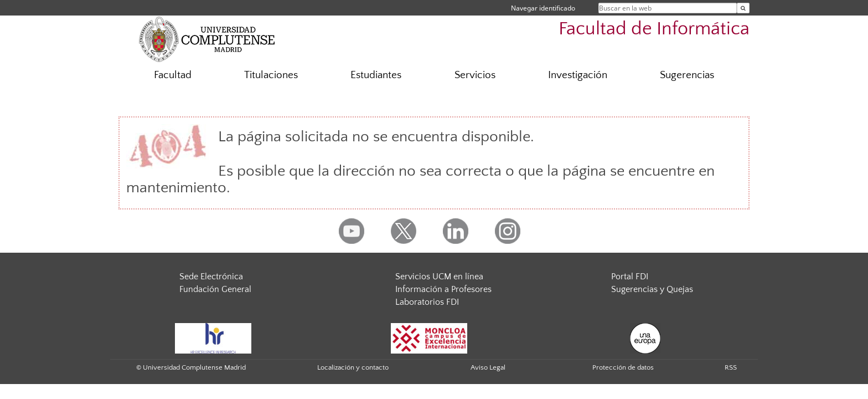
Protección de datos (623, 367)
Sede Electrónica (211, 277)
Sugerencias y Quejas (652, 289)
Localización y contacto (353, 367)
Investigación (578, 75)
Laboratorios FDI (427, 302)
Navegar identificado (543, 8)
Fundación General (215, 289)
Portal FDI (630, 277)
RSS (731, 367)
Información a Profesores (443, 289)
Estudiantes (376, 75)
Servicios (475, 75)
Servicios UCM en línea (439, 277)
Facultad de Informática (654, 29)
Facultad (173, 75)
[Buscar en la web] (743, 8)
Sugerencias (687, 75)
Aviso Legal (488, 367)
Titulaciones (271, 75)
